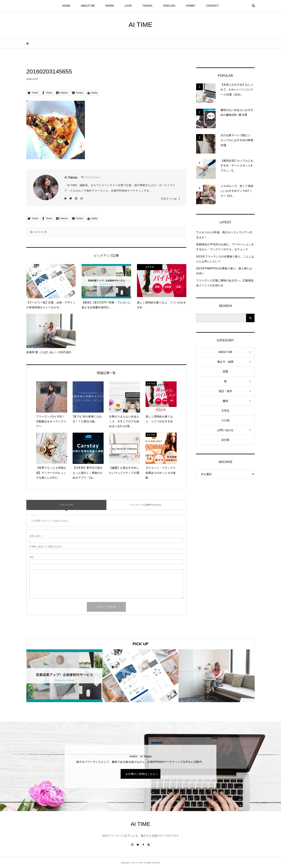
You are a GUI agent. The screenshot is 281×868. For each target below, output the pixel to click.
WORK (110, 6)
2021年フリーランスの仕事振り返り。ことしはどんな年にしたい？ (225, 259)
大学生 (225, 411)
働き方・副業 (225, 362)
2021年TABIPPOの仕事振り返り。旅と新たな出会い (224, 271)
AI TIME (140, 25)
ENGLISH (169, 6)
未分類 (225, 440)
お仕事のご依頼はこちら (140, 774)
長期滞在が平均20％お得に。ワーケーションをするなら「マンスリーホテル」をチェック (225, 247)
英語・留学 (225, 391)
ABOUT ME (88, 6)
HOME (66, 6)
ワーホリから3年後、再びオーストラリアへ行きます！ (224, 235)
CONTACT (212, 6)
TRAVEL (148, 6)
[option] (64, 676)
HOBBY (191, 6)
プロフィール (169, 199)
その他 (225, 420)
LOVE (128, 6)
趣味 (225, 401)
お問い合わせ (225, 430)
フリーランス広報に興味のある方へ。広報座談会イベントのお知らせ (225, 283)
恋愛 (225, 371)
